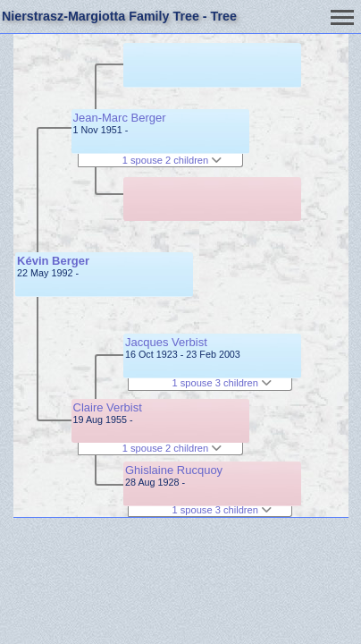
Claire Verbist (108, 407)
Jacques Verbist (166, 342)
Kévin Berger (53, 261)
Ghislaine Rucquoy (174, 470)
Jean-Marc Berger (120, 118)
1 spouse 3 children (222, 383)
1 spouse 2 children (172, 160)
